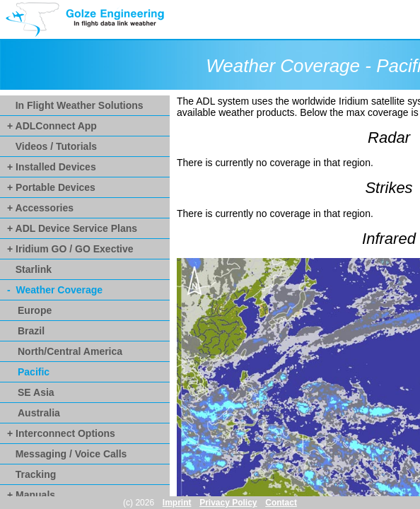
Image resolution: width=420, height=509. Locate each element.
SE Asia (36, 392)
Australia (39, 413)
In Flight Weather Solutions (75, 105)
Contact (281, 503)
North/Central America (70, 351)
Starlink (29, 269)
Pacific (34, 372)
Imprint (177, 503)
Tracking (31, 474)
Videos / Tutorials (52, 146)
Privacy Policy (228, 503)
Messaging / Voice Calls (67, 454)
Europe (35, 310)
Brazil (31, 331)
